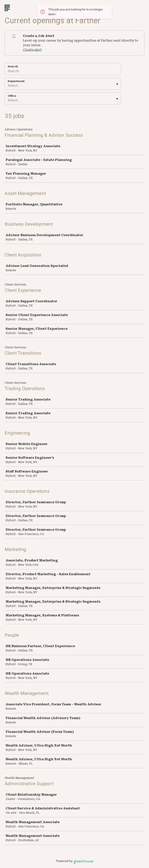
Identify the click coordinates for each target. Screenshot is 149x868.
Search (13, 66)
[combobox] (8, 86)
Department (16, 81)
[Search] (63, 72)
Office (12, 96)
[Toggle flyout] (117, 84)
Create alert (32, 50)
